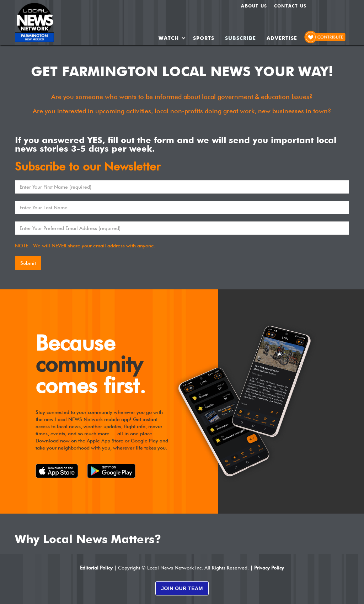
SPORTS (204, 38)
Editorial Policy (96, 568)
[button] (172, 38)
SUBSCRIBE (240, 38)
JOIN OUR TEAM (182, 588)
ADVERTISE (282, 38)
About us (254, 6)
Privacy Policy (269, 568)
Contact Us (290, 6)
